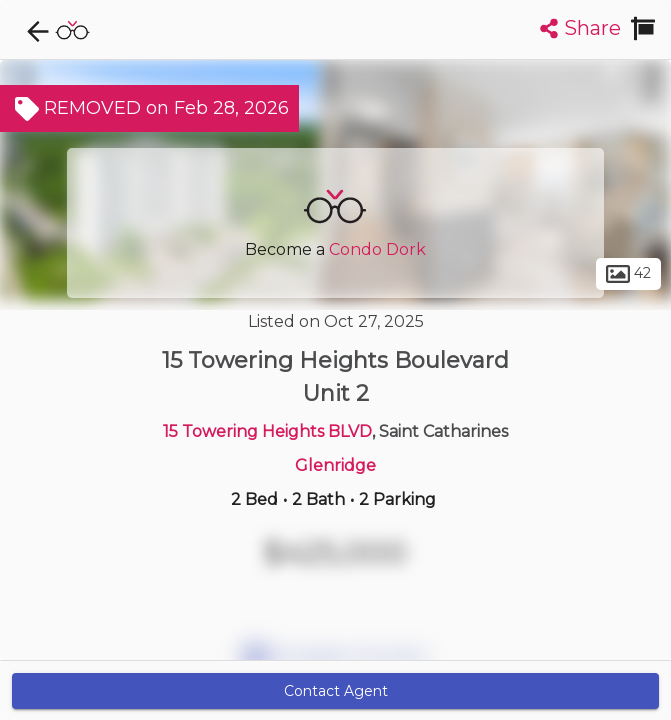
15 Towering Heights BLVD (267, 431)
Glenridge (335, 465)
